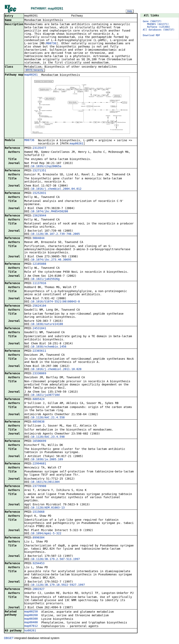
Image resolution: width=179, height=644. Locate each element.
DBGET (9, 638)
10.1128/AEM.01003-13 (48, 508)
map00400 (31, 623)
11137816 (39, 283)
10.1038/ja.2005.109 (47, 460)
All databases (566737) (159, 30)
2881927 (39, 589)
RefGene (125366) (159, 27)
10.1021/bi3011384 (45, 482)
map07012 (31, 626)
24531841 (39, 329)
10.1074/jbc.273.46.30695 (51, 260)
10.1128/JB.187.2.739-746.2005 (55, 234)
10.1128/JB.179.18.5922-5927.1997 (58, 585)
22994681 (39, 464)
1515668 (39, 512)
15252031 (39, 193)
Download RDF (152, 35)
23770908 (39, 486)
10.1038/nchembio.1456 (49, 347)
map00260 (31, 615)
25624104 (39, 306)
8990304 (39, 538)
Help (130, 11)
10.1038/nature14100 (47, 324)
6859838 (39, 422)
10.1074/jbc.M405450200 (49, 212)
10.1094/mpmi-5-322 (46, 534)
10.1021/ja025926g (45, 279)
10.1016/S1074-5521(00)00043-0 (55, 302)
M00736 (51, 44)
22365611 (39, 351)
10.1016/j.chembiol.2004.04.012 (56, 189)
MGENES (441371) (158, 24)
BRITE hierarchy (35, 70)
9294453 (39, 564)
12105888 (39, 264)
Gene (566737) (152, 21)
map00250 (31, 612)
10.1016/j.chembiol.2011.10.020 (56, 369)
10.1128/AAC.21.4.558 (48, 418)
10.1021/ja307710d (45, 395)
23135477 (39, 148)
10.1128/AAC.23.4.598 (48, 437)
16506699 (39, 441)
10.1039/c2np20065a (46, 167)
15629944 (39, 216)
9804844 (39, 238)
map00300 (31, 619)
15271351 (39, 171)
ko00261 (30, 631)
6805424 (39, 399)
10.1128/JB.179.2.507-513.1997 (55, 559)
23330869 (39, 374)
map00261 (31, 75)
